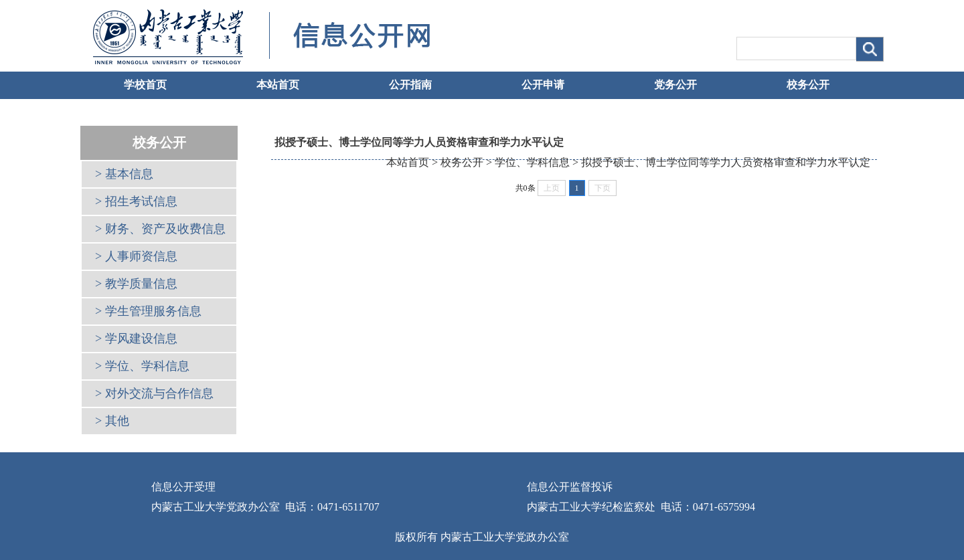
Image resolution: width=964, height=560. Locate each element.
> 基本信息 (124, 174)
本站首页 (278, 85)
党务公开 (675, 85)
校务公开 (808, 85)
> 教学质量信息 (136, 284)
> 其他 (112, 421)
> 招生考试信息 (136, 201)
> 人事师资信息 (136, 256)
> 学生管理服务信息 (148, 311)
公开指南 (410, 85)
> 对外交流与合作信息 (154, 393)
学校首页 (145, 85)
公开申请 (543, 85)
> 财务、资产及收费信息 (160, 229)
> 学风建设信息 (136, 339)
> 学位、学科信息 (142, 366)
